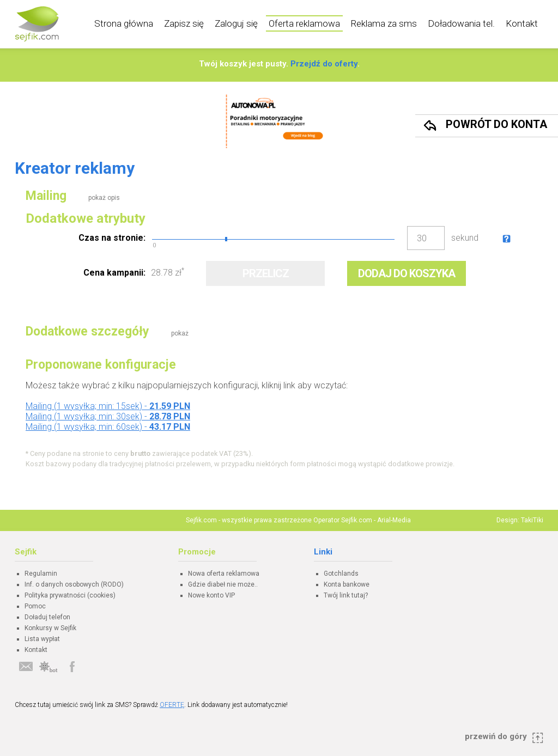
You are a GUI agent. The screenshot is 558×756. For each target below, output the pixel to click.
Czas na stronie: (112, 238)
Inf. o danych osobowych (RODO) (74, 584)
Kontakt (522, 23)
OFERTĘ (172, 705)
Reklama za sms (384, 23)
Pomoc (35, 606)
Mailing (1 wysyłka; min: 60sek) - (108, 427)
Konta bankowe (347, 584)
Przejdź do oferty (324, 64)
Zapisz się (184, 23)
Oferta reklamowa (304, 23)
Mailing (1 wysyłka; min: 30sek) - (108, 416)
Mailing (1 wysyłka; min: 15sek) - (108, 406)
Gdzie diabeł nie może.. (223, 584)
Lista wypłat (42, 639)
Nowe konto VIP (211, 595)
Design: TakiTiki (520, 520)
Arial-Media (394, 520)
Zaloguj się (236, 23)
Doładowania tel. (461, 23)
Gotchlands (341, 574)
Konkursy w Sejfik (50, 628)
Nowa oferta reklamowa (224, 574)
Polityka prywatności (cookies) (70, 595)
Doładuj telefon (47, 617)
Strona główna (124, 23)
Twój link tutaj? (346, 595)
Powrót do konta (496, 124)
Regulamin (41, 574)
